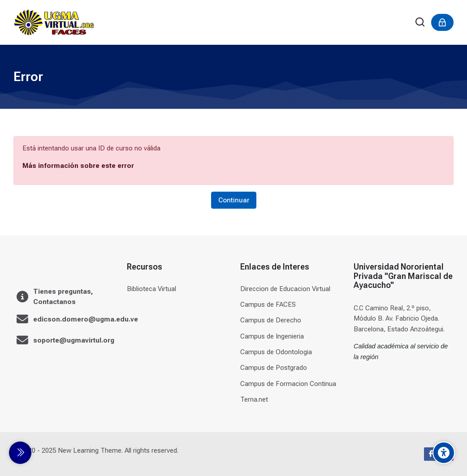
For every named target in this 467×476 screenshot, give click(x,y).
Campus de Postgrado (274, 368)
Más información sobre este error (78, 166)
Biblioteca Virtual (151, 289)
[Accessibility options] (444, 453)
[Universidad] (54, 22)
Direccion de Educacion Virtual (285, 289)
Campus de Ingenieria (272, 336)
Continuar (234, 200)
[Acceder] (442, 22)
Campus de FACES (268, 304)
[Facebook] (431, 454)
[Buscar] (420, 23)
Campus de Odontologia (276, 352)
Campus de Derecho (271, 320)
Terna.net (254, 399)
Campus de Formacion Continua (288, 384)
